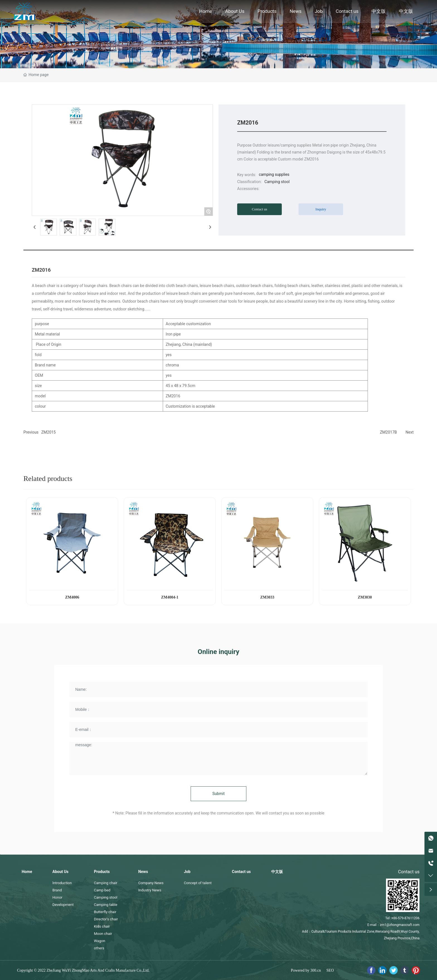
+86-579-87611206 (405, 918)
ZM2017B (388, 432)
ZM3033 (267, 597)
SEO (330, 970)
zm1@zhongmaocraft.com (400, 925)
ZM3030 (365, 597)
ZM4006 (72, 597)
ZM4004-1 (170, 597)
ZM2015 (48, 432)
